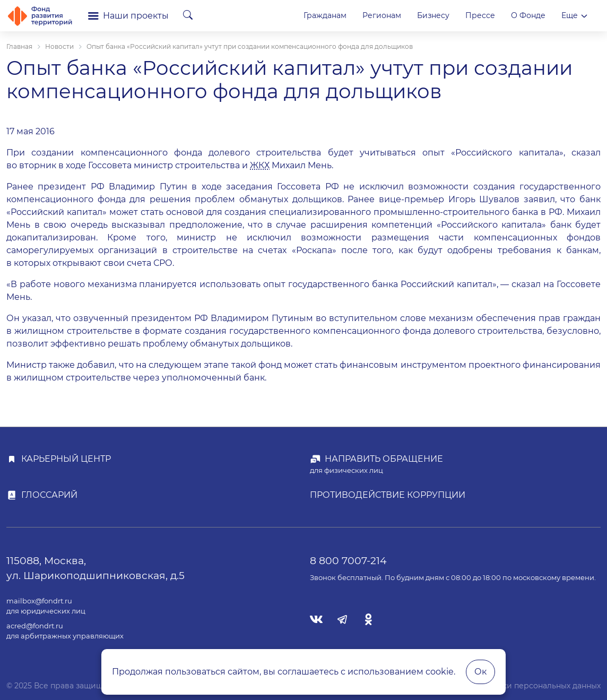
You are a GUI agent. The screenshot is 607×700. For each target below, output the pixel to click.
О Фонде (528, 15)
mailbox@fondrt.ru (39, 601)
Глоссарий (49, 495)
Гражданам (325, 15)
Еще (575, 15)
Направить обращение (384, 459)
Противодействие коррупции (388, 495)
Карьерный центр (66, 459)
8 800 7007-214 (348, 560)
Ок (480, 672)
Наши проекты (128, 16)
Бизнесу (433, 15)
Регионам (382, 15)
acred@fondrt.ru (35, 626)
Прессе (480, 15)
